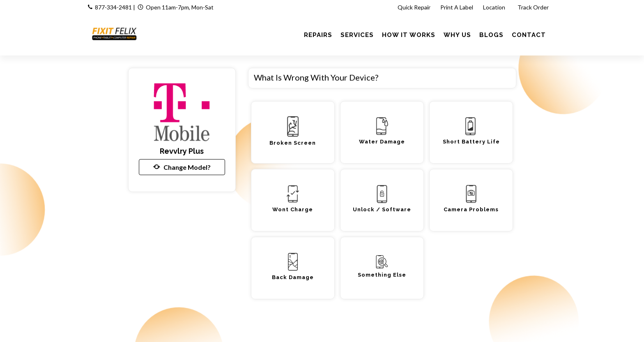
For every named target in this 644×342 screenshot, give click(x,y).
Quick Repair (414, 7)
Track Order (534, 7)
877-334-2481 (113, 7)
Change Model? (182, 167)
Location (495, 7)
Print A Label (457, 7)
